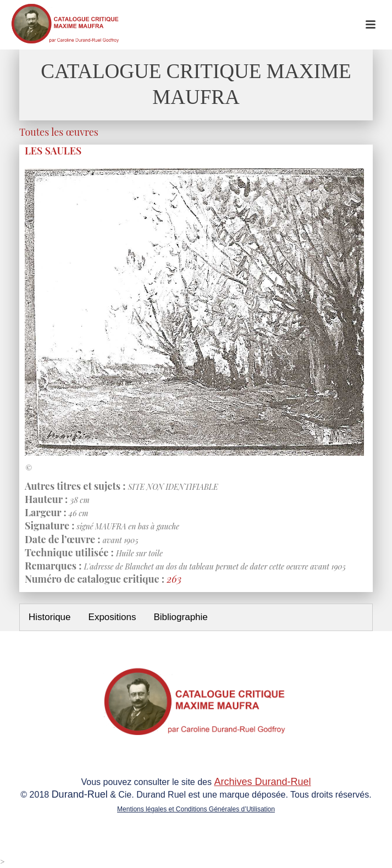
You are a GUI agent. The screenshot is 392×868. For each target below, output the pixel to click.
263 (174, 579)
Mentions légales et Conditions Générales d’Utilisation (196, 809)
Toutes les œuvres (59, 132)
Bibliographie (180, 617)
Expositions (112, 617)
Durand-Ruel (80, 794)
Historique (50, 617)
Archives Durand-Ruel (262, 782)
